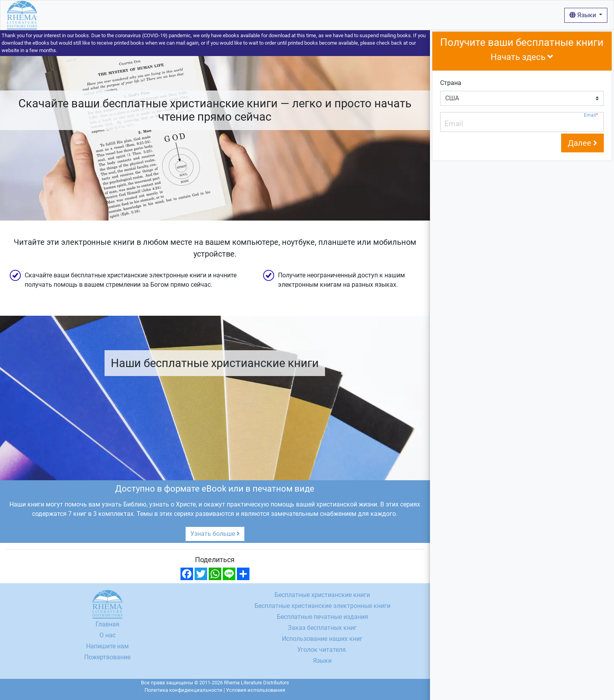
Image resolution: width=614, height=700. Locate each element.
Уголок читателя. (322, 650)
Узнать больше (215, 534)
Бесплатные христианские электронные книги (322, 606)
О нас (184, 15)
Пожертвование (107, 657)
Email (591, 115)
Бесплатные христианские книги (122, 15)
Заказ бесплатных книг (322, 628)
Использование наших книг (238, 15)
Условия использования (256, 690)
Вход (292, 15)
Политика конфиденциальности (183, 690)
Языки (583, 15)
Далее (582, 143)
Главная (56, 15)
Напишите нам (107, 646)
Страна (451, 83)
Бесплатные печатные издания (322, 617)
